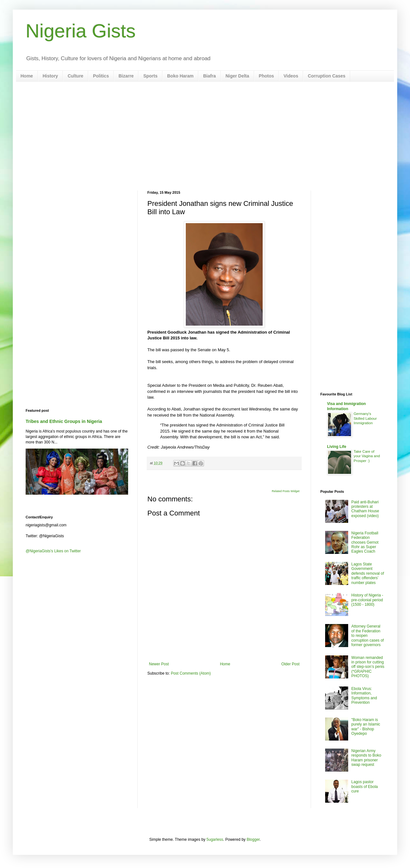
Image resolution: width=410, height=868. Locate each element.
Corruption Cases (327, 76)
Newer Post (159, 664)
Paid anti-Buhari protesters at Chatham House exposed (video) (365, 509)
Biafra (209, 76)
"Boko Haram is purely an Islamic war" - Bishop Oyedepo (366, 727)
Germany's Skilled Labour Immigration (365, 418)
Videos (291, 76)
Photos (266, 76)
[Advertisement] (205, 136)
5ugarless (215, 840)
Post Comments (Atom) (191, 673)
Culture (75, 76)
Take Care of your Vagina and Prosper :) (367, 456)
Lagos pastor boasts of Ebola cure (365, 787)
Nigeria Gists (81, 31)
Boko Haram (180, 76)
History (50, 76)
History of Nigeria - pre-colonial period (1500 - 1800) (367, 600)
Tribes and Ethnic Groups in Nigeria (64, 421)
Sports (150, 76)
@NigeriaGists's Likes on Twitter (53, 551)
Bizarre (126, 76)
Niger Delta (237, 76)
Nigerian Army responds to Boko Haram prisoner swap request (366, 758)
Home (27, 76)
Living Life (337, 447)
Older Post (290, 664)
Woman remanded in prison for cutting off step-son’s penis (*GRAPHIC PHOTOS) (368, 667)
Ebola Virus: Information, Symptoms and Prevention (364, 696)
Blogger (253, 840)
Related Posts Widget (286, 491)
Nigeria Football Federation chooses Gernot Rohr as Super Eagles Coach (365, 542)
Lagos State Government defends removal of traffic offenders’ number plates (368, 573)
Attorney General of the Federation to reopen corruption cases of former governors (368, 636)
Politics (101, 76)
